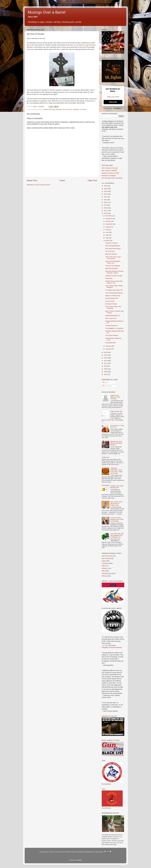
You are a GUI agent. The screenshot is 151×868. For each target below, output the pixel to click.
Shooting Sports (107, 573)
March (108, 241)
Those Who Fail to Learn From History (113, 258)
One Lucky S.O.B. (111, 318)
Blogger (79, 860)
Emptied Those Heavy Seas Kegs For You (114, 282)
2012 (106, 361)
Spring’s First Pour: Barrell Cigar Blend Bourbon (116, 443)
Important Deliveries (112, 268)
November (109, 219)
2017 (106, 211)
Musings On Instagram (109, 176)
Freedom (105, 568)
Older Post (92, 180)
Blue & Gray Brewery (77, 45)
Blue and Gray (67, 109)
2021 (106, 200)
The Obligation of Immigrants (114, 328)
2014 (106, 355)
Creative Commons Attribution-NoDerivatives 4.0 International (88, 851)
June (107, 232)
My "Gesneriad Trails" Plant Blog (112, 178)
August (108, 227)
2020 (106, 202)
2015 (106, 352)
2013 (106, 358)
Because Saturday (111, 254)
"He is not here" (110, 251)
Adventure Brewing (49, 109)
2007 (106, 374)
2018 (106, 208)
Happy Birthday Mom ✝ (113, 316)
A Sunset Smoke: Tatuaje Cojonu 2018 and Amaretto (117, 519)
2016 (106, 213)
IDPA (103, 571)
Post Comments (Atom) (43, 185)
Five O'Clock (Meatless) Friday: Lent (113, 262)
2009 (106, 369)
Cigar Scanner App (116, 411)
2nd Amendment (107, 556)
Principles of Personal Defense (112, 647)
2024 (106, 191)
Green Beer (109, 278)
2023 (106, 194)
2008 (106, 372)
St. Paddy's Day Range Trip (114, 290)
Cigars (104, 561)
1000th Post (105, 457)
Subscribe (113, 102)
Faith (103, 566)
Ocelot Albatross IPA (112, 298)
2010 (106, 366)
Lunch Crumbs (110, 301)
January (108, 349)
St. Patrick (83, 109)
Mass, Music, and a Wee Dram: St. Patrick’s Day (116, 503)
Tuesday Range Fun (112, 325)
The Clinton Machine (112, 335)
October (108, 221)
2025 (106, 189)
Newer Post (32, 180)
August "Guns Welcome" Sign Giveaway (115, 397)
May (107, 235)
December (109, 216)
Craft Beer (76, 109)
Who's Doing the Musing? (110, 168)
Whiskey (104, 576)
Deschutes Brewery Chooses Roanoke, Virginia (114, 272)
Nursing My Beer (111, 343)
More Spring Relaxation (113, 246)
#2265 (109, 697)
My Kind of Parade (111, 304)
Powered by (113, 108)
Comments (107, 386)
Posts (106, 382)
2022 (106, 197)
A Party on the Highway (113, 266)
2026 (106, 186)
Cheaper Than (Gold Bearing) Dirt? (117, 487)
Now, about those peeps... (113, 249)
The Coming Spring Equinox (114, 293)
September (109, 224)
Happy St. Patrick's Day (113, 296)
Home (62, 180)
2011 (106, 363)
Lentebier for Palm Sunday (114, 276)
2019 (106, 205)
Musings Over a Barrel (47, 12)
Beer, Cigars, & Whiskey (109, 171)
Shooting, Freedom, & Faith (110, 173)
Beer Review (106, 558)
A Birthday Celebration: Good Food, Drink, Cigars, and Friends (117, 471)
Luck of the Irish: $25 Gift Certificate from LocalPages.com (117, 535)
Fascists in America (111, 243)
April (107, 238)
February (109, 346)
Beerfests (59, 109)
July (107, 230)
